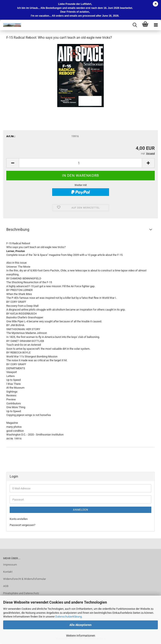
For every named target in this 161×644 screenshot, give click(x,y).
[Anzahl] (80, 163)
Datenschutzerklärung (69, 617)
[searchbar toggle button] (135, 25)
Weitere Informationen (81, 636)
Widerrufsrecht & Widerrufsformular (25, 579)
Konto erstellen (19, 519)
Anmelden (81, 510)
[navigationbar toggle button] (156, 25)
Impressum (10, 565)
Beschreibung (18, 229)
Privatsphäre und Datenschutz (21, 593)
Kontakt (8, 572)
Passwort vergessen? (23, 525)
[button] (13, 163)
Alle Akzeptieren (80, 625)
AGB (6, 586)
